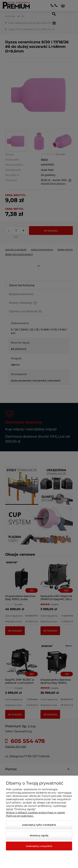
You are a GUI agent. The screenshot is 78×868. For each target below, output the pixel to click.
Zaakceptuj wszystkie (39, 846)
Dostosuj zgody (39, 835)
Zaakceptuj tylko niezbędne (39, 825)
